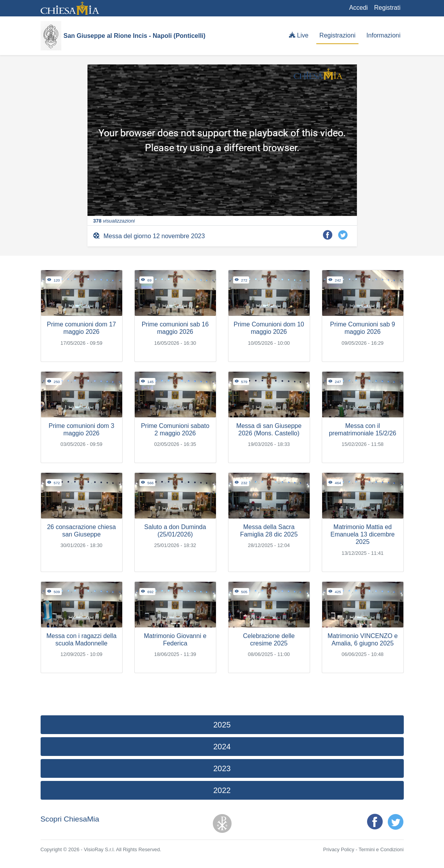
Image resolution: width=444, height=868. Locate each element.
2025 (222, 725)
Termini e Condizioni (381, 849)
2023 (222, 768)
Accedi (358, 8)
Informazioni (383, 35)
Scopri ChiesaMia (70, 819)
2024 (222, 747)
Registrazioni (337, 35)
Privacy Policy (339, 849)
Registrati (387, 8)
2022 (222, 790)
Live (299, 35)
